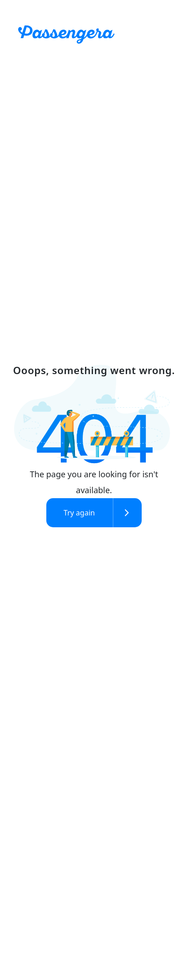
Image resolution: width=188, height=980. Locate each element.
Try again (79, 513)
